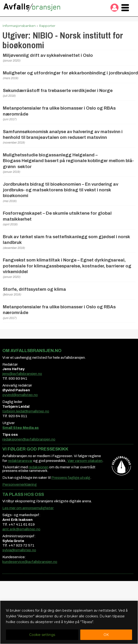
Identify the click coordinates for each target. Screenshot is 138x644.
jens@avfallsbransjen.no (22, 374)
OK (106, 635)
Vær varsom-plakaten (85, 461)
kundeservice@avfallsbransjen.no (30, 562)
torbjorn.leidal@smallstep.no (26, 411)
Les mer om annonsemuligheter (28, 508)
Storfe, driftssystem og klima (34, 289)
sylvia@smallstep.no (19, 550)
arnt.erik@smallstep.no (21, 529)
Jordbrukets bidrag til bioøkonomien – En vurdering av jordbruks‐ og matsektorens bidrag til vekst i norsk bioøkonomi (61, 190)
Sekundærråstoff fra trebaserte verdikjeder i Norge (58, 91)
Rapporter (47, 26)
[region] (69, 622)
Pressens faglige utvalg (71, 478)
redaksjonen (38, 467)
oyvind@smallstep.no (20, 395)
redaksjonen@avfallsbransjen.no (29, 439)
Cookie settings (42, 635)
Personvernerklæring (20, 484)
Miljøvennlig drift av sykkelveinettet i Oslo (48, 55)
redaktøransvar (20, 461)
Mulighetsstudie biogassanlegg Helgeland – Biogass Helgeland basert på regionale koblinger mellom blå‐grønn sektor (68, 161)
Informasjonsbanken (19, 26)
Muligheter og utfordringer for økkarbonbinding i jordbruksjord (70, 73)
